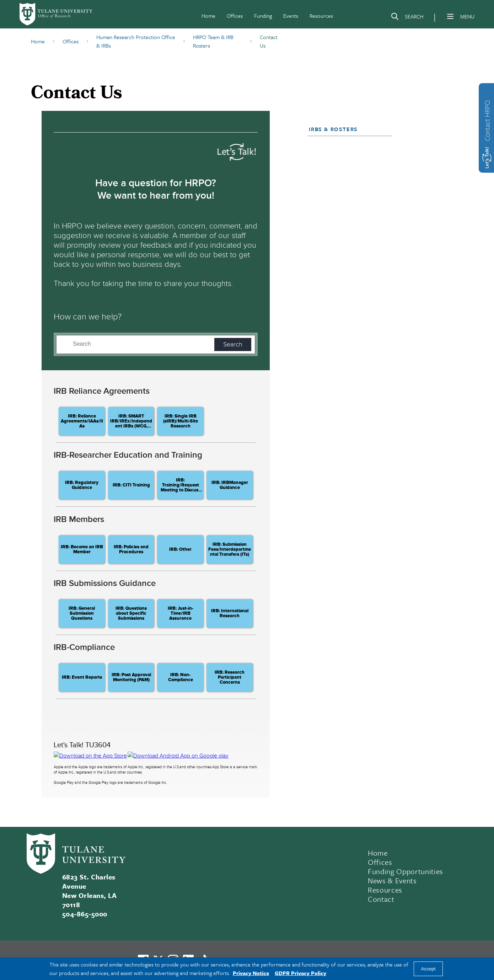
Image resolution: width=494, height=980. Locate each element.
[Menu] (450, 16)
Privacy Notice (251, 973)
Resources (321, 16)
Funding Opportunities (406, 871)
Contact (381, 899)
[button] (346, 129)
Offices (235, 16)
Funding (263, 16)
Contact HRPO (487, 121)
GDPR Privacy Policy (300, 973)
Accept (428, 969)
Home (208, 16)
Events (291, 16)
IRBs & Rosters (333, 129)
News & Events (392, 881)
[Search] (407, 18)
